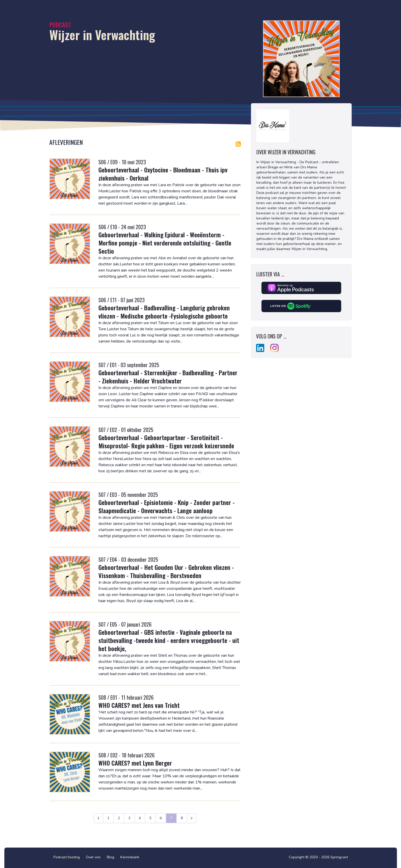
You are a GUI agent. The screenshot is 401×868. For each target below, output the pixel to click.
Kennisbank (130, 857)
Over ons (93, 857)
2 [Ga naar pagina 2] (119, 818)
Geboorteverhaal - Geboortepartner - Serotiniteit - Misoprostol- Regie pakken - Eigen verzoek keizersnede (166, 441)
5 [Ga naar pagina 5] (150, 818)
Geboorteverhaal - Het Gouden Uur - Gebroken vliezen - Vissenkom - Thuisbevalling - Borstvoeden (166, 571)
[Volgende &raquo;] (192, 818)
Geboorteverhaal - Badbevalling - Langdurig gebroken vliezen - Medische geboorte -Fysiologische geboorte (164, 312)
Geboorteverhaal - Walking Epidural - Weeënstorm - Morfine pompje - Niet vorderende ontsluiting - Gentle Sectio (165, 243)
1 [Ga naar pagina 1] (108, 818)
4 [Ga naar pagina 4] (140, 818)
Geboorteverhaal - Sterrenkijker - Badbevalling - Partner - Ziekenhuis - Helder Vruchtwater (168, 377)
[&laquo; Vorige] (98, 818)
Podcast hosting (67, 857)
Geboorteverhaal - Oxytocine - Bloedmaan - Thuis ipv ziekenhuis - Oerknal (163, 174)
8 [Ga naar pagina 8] (182, 818)
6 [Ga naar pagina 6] (161, 818)
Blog (111, 857)
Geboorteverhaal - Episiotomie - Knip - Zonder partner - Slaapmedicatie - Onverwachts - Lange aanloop (167, 506)
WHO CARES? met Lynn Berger (135, 763)
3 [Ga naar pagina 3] (129, 818)
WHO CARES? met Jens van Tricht (139, 705)
